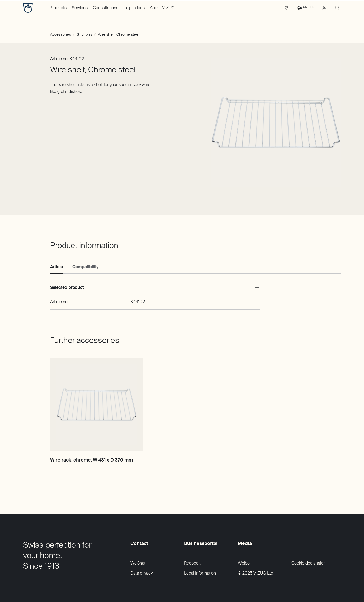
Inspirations (134, 8)
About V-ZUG (162, 8)
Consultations (106, 8)
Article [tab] (56, 267)
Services (80, 8)
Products (58, 8)
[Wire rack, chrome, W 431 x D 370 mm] (97, 404)
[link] (286, 9)
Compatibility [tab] (85, 267)
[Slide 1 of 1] (274, 123)
